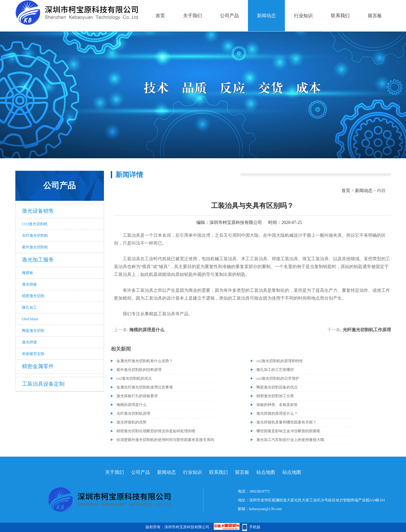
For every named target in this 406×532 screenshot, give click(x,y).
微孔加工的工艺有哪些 (275, 370)
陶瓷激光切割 (33, 331)
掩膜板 (28, 273)
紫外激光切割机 (35, 247)
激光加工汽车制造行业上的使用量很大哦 (290, 440)
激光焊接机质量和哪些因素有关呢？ (286, 422)
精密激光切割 (33, 296)
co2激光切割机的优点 (134, 378)
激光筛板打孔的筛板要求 (137, 396)
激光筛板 (29, 284)
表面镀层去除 (33, 354)
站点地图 (266, 472)
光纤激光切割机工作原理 (367, 330)
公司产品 (229, 16)
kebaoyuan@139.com (266, 509)
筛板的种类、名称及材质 (277, 405)
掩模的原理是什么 (147, 330)
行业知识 (303, 16)
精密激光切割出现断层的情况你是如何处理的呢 (156, 431)
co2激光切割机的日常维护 (278, 378)
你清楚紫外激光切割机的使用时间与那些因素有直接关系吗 (165, 440)
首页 (160, 16)
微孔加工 (29, 307)
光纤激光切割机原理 (133, 413)
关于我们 (193, 16)
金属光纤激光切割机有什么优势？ (145, 361)
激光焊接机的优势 (131, 422)
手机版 (255, 527)
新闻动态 (266, 16)
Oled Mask (30, 319)
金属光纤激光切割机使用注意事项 (145, 387)
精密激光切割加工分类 (275, 396)
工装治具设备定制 (43, 384)
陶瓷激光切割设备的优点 (277, 387)
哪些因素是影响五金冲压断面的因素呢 (288, 431)
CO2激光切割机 (35, 224)
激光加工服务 (38, 260)
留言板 (375, 16)
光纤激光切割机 (35, 236)
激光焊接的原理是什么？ (277, 413)
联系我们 (340, 16)
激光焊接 (29, 342)
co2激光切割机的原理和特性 (280, 361)
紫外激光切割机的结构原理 (139, 370)
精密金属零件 (38, 366)
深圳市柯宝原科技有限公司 (236, 223)
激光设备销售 (38, 211)
